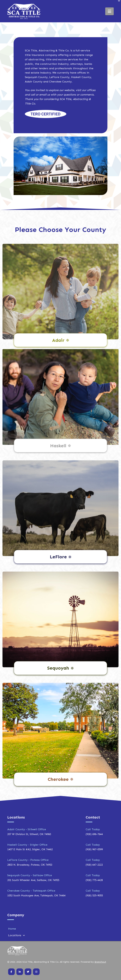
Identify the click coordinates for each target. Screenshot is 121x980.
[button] (109, 11)
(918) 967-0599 (94, 849)
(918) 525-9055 (94, 895)
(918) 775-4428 (94, 880)
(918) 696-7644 (94, 834)
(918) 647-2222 (94, 865)
